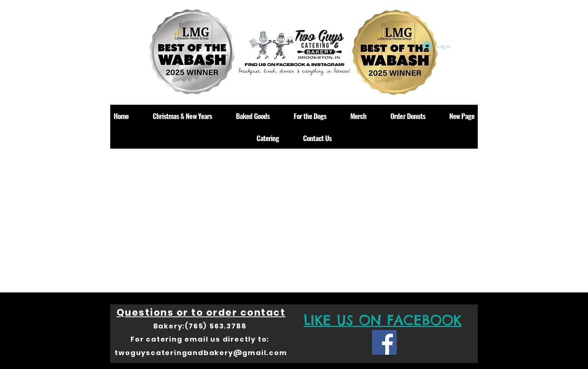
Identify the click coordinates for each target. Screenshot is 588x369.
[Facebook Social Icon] (384, 342)
